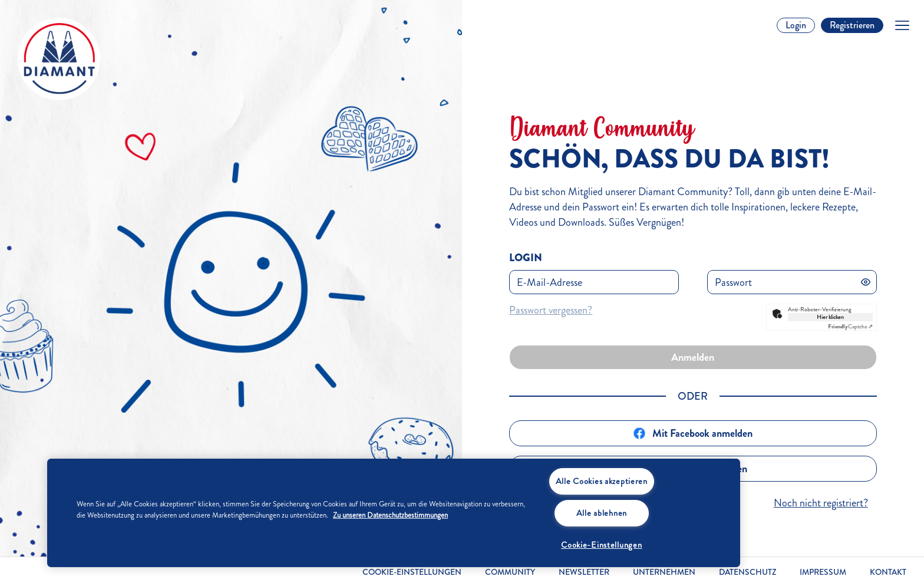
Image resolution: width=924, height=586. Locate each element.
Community (510, 572)
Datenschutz (748, 572)
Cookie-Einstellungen (412, 572)
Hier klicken (830, 317)
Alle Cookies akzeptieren (602, 481)
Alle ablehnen (602, 513)
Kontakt (888, 572)
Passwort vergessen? (551, 310)
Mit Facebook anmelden (693, 433)
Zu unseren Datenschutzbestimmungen (390, 515)
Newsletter (584, 572)
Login (796, 25)
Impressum (823, 572)
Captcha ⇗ (850, 327)
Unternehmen (664, 572)
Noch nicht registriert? (821, 503)
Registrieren (852, 25)
